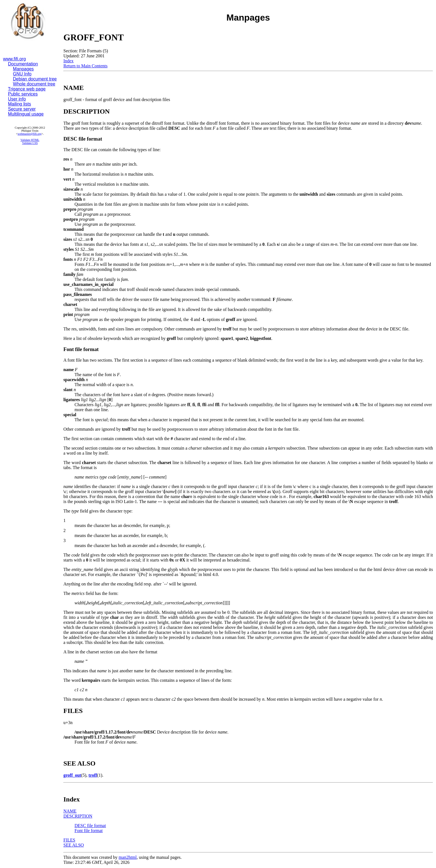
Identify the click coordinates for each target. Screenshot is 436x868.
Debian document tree (35, 79)
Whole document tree (34, 84)
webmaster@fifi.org (29, 134)
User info (17, 99)
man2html (128, 857)
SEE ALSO (74, 845)
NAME (70, 811)
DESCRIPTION (78, 816)
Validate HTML (30, 140)
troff (93, 775)
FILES (69, 840)
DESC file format (90, 826)
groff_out (72, 775)
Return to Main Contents (86, 66)
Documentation (23, 64)
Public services (23, 94)
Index (68, 61)
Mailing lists (20, 104)
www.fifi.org (14, 59)
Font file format (89, 831)
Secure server (22, 109)
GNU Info (22, 74)
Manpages (23, 69)
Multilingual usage (26, 114)
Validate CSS (30, 143)
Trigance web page (27, 89)
